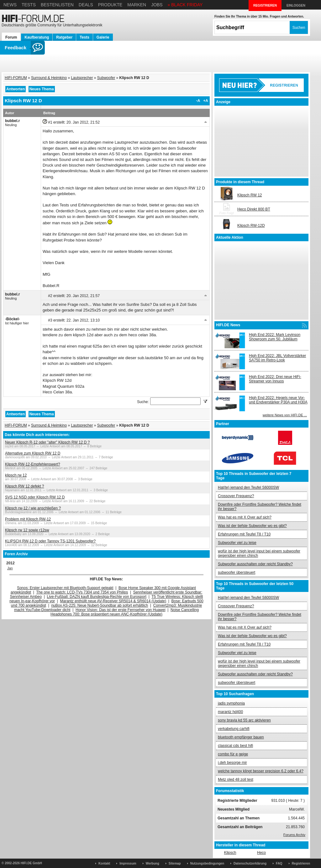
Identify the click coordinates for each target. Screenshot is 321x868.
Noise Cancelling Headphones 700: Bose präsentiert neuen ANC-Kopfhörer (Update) (125, 612)
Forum (11, 37)
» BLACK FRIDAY (185, 5)
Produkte (110, 5)
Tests (29, 5)
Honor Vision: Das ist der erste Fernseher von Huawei (121, 610)
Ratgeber (64, 37)
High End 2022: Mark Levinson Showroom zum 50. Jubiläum (275, 337)
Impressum (128, 863)
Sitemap (175, 863)
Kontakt (104, 863)
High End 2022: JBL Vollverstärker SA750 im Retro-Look (277, 358)
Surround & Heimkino (49, 78)
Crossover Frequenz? (236, 496)
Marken (137, 5)
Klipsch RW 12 (250, 195)
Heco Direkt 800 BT (254, 209)
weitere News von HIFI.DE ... (285, 415)
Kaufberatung (37, 37)
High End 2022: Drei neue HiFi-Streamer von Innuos (275, 379)
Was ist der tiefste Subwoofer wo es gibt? (252, 526)
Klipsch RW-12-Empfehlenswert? (33, 464)
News (10, 5)
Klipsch (230, 853)
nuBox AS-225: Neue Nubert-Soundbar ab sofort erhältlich (100, 605)
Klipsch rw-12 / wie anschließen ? (33, 508)
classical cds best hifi (235, 746)
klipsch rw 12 (16, 475)
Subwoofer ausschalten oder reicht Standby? (255, 564)
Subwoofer (106, 78)
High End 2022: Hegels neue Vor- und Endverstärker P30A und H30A (278, 400)
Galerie (103, 37)
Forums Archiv (294, 835)
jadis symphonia (231, 703)
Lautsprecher (82, 78)
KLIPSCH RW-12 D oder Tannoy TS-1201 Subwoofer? (50, 541)
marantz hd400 (230, 712)
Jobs (157, 5)
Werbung (153, 863)
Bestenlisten (57, 5)
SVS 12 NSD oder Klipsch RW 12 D (35, 497)
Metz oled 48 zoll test (236, 780)
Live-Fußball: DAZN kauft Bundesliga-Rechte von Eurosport (97, 597)
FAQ (279, 863)
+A (206, 101)
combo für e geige (233, 754)
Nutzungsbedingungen (207, 863)
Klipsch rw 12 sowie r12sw (27, 530)
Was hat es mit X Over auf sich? (245, 517)
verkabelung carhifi (234, 729)
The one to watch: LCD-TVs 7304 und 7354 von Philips (82, 592)
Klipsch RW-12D (251, 226)
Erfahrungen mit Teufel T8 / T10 (244, 534)
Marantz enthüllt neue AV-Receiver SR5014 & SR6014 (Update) (113, 601)
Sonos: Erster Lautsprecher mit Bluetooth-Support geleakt (65, 588)
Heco (261, 853)
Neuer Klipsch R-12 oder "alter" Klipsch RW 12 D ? (47, 442)
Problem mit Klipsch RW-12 (28, 519)
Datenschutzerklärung (250, 863)
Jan (10, 568)
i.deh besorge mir (232, 763)
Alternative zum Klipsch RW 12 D (33, 453)
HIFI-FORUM (16, 78)
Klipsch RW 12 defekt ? (25, 486)
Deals (86, 5)
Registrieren (301, 863)
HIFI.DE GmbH (31, 863)
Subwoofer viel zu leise (237, 543)
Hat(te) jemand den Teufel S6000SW (248, 487)
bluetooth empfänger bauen (241, 737)
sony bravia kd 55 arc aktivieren (244, 720)
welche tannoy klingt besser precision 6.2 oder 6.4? (261, 771)
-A (198, 101)
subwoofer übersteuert (237, 572)
